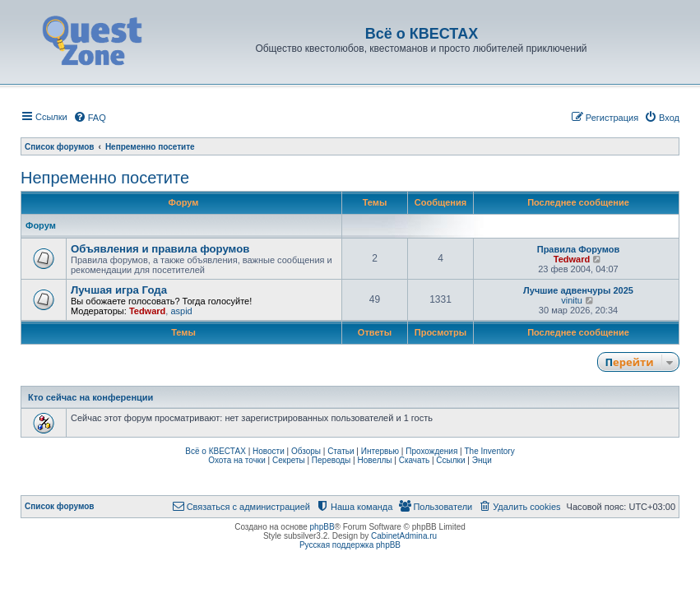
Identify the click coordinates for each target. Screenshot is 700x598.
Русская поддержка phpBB (350, 545)
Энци (482, 460)
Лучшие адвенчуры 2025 (578, 290)
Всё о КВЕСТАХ (216, 451)
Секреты (289, 460)
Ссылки (450, 460)
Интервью (380, 451)
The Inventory (490, 451)
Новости (269, 451)
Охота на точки (237, 460)
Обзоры (306, 451)
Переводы (331, 460)
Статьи (341, 451)
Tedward (572, 259)
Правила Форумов (579, 249)
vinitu (572, 300)
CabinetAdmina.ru (404, 536)
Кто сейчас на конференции (90, 397)
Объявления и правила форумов (160, 249)
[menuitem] (90, 118)
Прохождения (431, 451)
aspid (181, 311)
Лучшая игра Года (119, 290)
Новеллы (374, 460)
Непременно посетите (105, 178)
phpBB (322, 527)
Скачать (415, 460)
